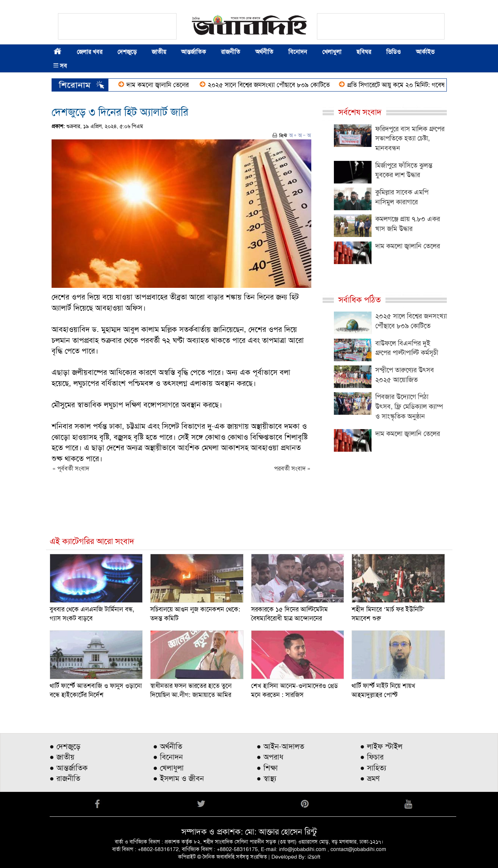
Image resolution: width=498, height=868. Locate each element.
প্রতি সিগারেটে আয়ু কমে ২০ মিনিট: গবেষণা (414, 85)
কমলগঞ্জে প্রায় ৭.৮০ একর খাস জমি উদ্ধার (408, 224)
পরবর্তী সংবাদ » (292, 468)
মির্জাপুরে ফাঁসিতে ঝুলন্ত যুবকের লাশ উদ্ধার (404, 170)
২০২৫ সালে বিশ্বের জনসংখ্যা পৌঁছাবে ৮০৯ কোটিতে (285, 85)
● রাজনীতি (65, 778)
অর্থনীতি (264, 52)
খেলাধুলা (332, 52)
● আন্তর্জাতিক (69, 768)
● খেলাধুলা (168, 768)
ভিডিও (394, 52)
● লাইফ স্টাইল (381, 746)
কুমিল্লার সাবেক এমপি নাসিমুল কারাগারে (402, 197)
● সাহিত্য (373, 768)
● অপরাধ (270, 757)
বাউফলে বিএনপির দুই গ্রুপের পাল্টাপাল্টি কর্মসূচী (407, 348)
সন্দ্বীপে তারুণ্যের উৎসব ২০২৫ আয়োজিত (405, 375)
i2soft (314, 857)
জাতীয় (159, 52)
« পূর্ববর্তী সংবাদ (71, 468)
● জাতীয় (62, 757)
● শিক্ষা (267, 768)
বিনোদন (298, 52)
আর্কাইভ (425, 52)
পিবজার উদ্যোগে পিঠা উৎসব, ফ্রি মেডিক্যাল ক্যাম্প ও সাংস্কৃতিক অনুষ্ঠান (409, 406)
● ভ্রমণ (370, 778)
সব (60, 66)
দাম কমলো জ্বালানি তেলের (175, 85)
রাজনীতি (231, 52)
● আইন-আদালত (280, 746)
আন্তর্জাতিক (193, 52)
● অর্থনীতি (168, 746)
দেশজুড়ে (127, 52)
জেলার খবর (90, 52)
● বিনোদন (168, 757)
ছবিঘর (364, 52)
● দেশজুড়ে (65, 746)
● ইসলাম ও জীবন (179, 778)
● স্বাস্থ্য (267, 778)
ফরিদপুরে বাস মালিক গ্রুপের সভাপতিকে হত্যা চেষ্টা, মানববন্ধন (410, 138)
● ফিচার (372, 757)
